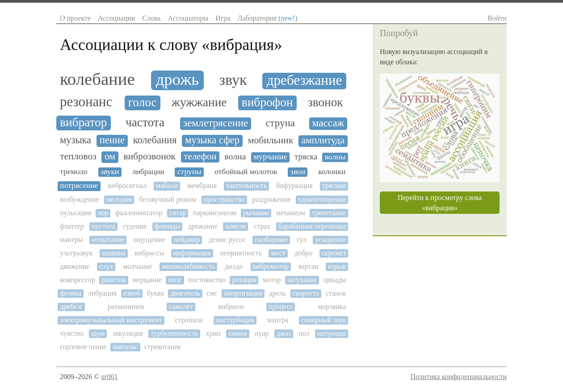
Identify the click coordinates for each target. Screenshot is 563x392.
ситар (178, 213)
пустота (103, 226)
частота (145, 122)
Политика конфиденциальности (458, 377)
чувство (72, 333)
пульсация (76, 213)
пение (112, 140)
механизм (291, 213)
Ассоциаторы (188, 18)
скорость (306, 293)
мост (278, 253)
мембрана (202, 186)
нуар (262, 333)
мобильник (271, 140)
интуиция (331, 333)
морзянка (332, 307)
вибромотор (271, 266)
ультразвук (76, 253)
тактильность (246, 186)
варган (309, 266)
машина (114, 253)
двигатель (185, 293)
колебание (97, 79)
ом (110, 156)
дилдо (234, 266)
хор (103, 213)
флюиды (167, 226)
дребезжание (305, 80)
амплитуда (323, 140)
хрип (213, 333)
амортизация (243, 293)
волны (335, 157)
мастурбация (235, 320)
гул (302, 240)
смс (212, 293)
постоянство (207, 280)
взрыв (337, 266)
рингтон (114, 280)
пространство (224, 199)
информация (192, 253)
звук (233, 80)
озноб (132, 293)
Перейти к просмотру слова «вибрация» (440, 203)
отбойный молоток (246, 172)
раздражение (271, 199)
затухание (302, 280)
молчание (137, 266)
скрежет (334, 253)
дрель (278, 293)
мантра (277, 320)
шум (98, 333)
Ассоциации (116, 18)
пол (304, 333)
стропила (189, 320)
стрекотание (163, 347)
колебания (155, 140)
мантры (71, 240)
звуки (110, 172)
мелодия (119, 199)
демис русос (227, 240)
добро (303, 253)
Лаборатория (267, 18)
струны (189, 172)
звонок (326, 102)
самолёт (181, 307)
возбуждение (80, 199)
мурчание (270, 157)
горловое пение (83, 347)
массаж (328, 123)
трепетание (329, 213)
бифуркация (294, 186)
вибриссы (149, 253)
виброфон (267, 102)
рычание (256, 213)
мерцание (147, 280)
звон (298, 172)
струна (280, 123)
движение (75, 266)
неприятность (241, 253)
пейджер (187, 240)
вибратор (83, 122)
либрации (148, 172)
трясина (334, 186)
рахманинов (126, 307)
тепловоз (78, 156)
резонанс (86, 102)
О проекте (75, 18)
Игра (223, 18)
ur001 (109, 377)
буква (155, 293)
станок (336, 293)
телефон (200, 156)
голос (143, 102)
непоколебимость (188, 266)
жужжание (199, 102)
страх (262, 226)
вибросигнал (127, 186)
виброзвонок (149, 156)
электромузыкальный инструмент (111, 320)
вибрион (231, 307)
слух (106, 266)
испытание (108, 240)
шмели (235, 226)
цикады (335, 280)
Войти (497, 18)
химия (238, 333)
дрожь (177, 79)
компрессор (78, 280)
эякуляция (128, 333)
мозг (175, 280)
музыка (76, 140)
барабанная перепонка (312, 226)
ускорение (330, 240)
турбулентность (174, 333)
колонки (332, 172)
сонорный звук (324, 320)
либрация (102, 293)
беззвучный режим (168, 199)
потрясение (79, 186)
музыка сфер (212, 140)
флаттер (72, 226)
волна (235, 156)
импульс (125, 347)
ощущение (149, 240)
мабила (167, 186)
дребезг (71, 307)
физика (71, 293)
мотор (272, 280)
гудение (135, 226)
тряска (306, 157)
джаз (284, 333)
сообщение (271, 240)
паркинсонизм (215, 213)
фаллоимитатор (139, 213)
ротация (244, 280)
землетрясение (216, 123)
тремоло (74, 172)
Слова (151, 18)
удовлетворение (322, 199)
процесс (281, 307)
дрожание (203, 226)
